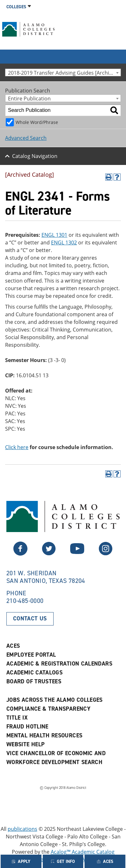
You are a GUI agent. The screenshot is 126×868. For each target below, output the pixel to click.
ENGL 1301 (54, 235)
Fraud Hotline (27, 727)
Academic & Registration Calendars (59, 664)
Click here (17, 447)
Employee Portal (31, 655)
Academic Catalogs (34, 673)
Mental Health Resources (44, 735)
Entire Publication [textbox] (29, 98)
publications (22, 829)
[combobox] (63, 72)
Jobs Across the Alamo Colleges (55, 700)
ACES (13, 646)
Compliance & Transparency (48, 709)
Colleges (16, 7)
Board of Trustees (34, 681)
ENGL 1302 (64, 243)
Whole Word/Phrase (37, 122)
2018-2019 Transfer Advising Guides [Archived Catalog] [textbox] (64, 73)
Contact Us (30, 619)
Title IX (17, 718)
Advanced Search (26, 138)
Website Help (26, 744)
